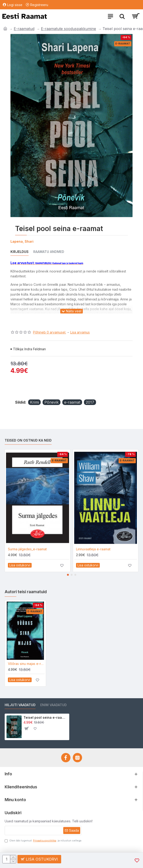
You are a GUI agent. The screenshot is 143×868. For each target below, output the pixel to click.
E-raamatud (24, 29)
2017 (90, 402)
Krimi (34, 402)
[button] (68, 575)
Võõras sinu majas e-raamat (26, 664)
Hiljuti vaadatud (20, 705)
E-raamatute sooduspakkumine (68, 29)
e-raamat (72, 402)
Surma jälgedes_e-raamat (27, 549)
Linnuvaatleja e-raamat (93, 549)
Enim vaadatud (53, 705)
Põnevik (52, 402)
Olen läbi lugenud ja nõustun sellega (43, 841)
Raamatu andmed (49, 252)
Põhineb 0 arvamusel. (50, 332)
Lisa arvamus (80, 332)
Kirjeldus (20, 252)
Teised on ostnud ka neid (28, 440)
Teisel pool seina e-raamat (45, 717)
